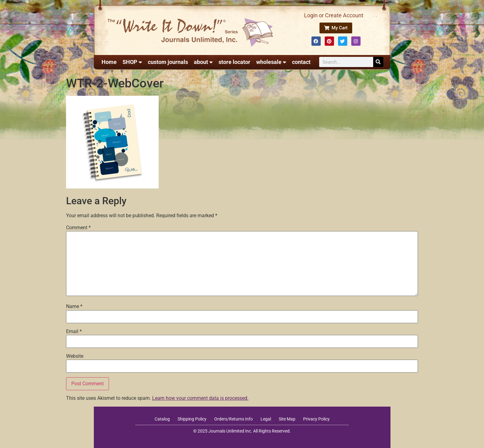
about (203, 62)
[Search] (378, 62)
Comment (78, 228)
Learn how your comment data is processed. (200, 398)
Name (74, 306)
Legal (266, 419)
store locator (234, 62)
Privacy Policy (316, 419)
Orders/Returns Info (234, 419)
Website (75, 356)
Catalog (162, 419)
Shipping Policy (192, 419)
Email (74, 332)
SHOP (132, 62)
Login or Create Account (334, 15)
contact (301, 62)
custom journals (168, 62)
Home (109, 62)
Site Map (287, 419)
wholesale (271, 62)
